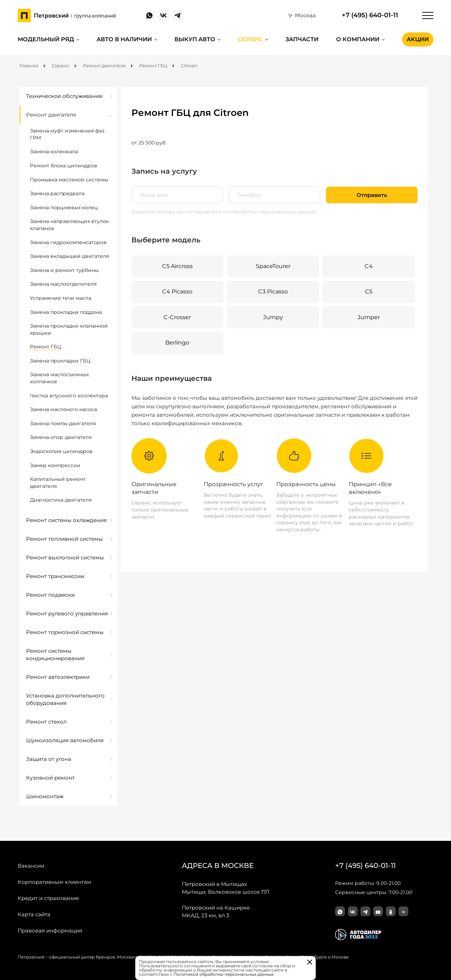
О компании (358, 39)
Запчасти (302, 39)
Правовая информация (50, 931)
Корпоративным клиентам (54, 882)
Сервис (250, 39)
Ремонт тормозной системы (65, 632)
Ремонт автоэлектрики (58, 677)
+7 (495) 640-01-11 (370, 15)
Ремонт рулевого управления (67, 613)
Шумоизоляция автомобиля (65, 740)
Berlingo (177, 343)
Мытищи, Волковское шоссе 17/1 (225, 888)
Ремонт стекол (46, 722)
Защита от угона (49, 759)
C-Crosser (177, 317)
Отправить (372, 195)
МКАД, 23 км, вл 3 (216, 911)
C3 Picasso (273, 291)
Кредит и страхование (48, 898)
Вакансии (31, 866)
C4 (369, 266)
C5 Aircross (177, 266)
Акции (418, 39)
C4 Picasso (177, 291)
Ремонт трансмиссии (55, 576)
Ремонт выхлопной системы (65, 557)
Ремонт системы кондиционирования (55, 655)
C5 (369, 291)
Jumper (369, 317)
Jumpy (273, 317)
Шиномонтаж (45, 796)
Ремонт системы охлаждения (66, 520)
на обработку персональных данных (269, 212)
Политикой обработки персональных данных (224, 974)
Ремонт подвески (50, 595)
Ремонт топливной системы (64, 539)
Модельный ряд (46, 39)
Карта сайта (34, 914)
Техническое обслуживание (64, 96)
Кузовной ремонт (50, 778)
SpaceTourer (273, 266)
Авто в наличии (124, 39)
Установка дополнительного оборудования (65, 699)
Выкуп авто (195, 39)
